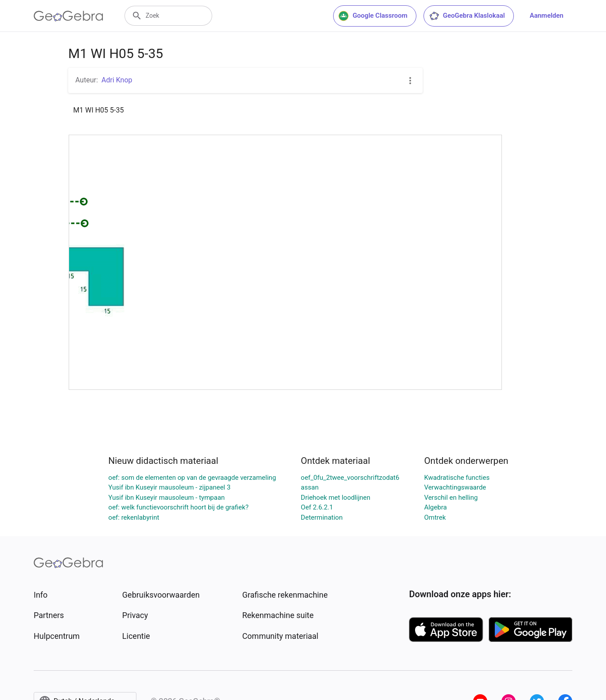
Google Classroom (373, 16)
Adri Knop (117, 80)
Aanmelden (547, 16)
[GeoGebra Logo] (68, 16)
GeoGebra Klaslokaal (467, 16)
